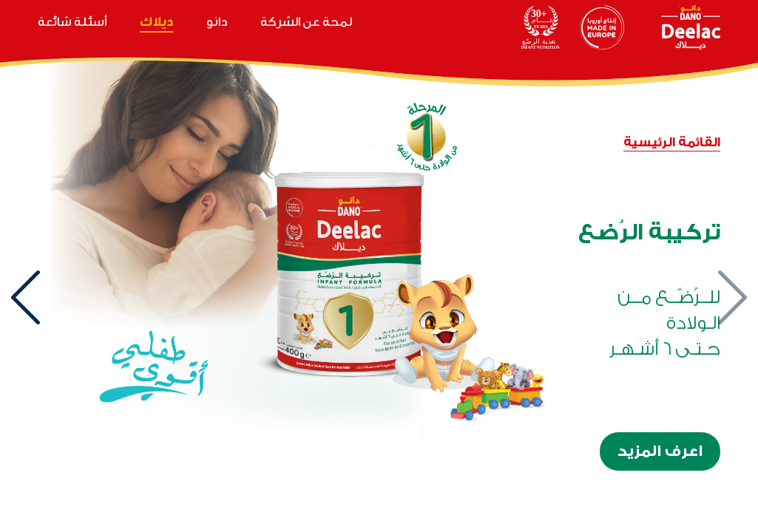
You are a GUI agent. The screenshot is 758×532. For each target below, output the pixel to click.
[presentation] (732, 297)
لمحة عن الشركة (306, 22)
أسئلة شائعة (72, 22)
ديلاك (156, 22)
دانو (217, 22)
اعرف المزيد (660, 451)
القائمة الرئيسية (672, 142)
